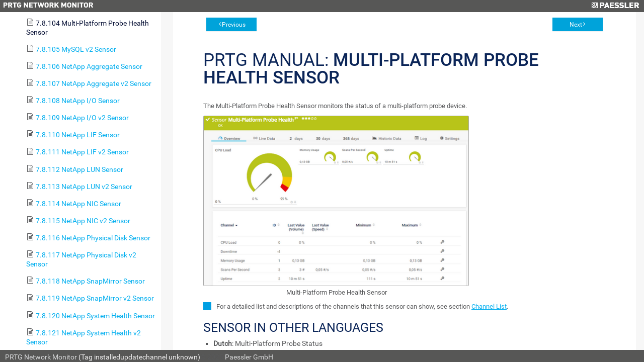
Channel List (489, 306)
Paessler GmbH (249, 357)
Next (576, 25)
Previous (234, 25)
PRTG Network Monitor (41, 357)
